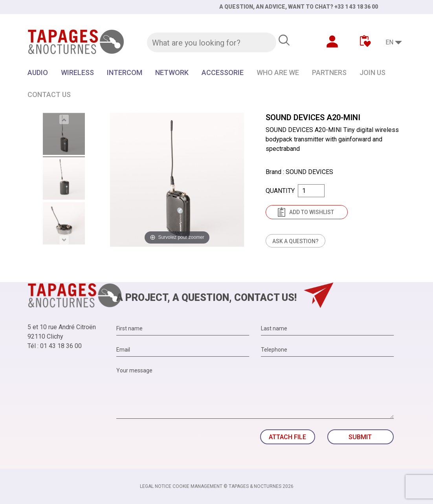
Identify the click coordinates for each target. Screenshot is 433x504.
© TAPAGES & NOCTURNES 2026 (259, 486)
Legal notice (156, 486)
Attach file (287, 437)
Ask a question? (295, 241)
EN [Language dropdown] (389, 42)
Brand (273, 172)
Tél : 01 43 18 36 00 (55, 346)
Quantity (280, 191)
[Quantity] (311, 191)
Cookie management (197, 486)
